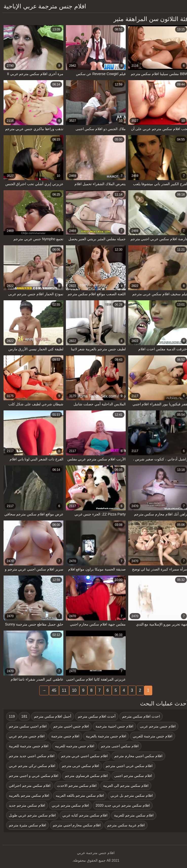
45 (52, 690)
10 (72, 690)
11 (62, 690)
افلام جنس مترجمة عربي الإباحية (43, 6)
